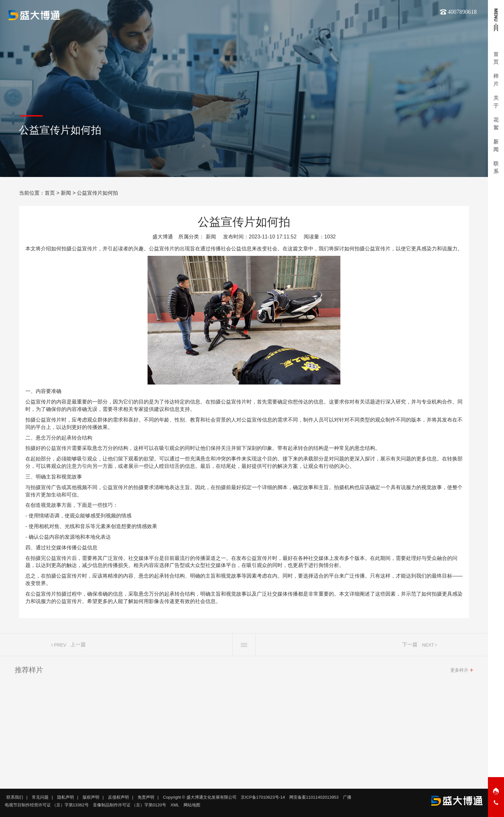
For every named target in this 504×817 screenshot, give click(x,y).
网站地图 (192, 805)
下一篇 (410, 647)
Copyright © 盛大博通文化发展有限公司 (200, 797)
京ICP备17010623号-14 (263, 797)
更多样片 (459, 673)
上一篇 (78, 647)
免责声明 (146, 797)
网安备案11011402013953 (314, 797)
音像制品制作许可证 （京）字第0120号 (130, 805)
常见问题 (40, 797)
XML (175, 805)
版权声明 (91, 797)
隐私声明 (66, 797)
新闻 (66, 193)
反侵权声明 (118, 797)
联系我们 (15, 797)
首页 (50, 193)
